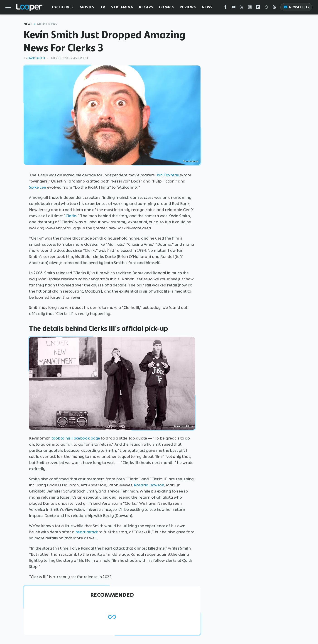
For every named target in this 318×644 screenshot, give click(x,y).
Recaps (146, 7)
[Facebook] (225, 8)
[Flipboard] (258, 8)
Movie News (47, 24)
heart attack (87, 532)
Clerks (71, 216)
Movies (87, 7)
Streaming (122, 7)
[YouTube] (234, 8)
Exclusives (63, 7)
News (207, 7)
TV (103, 7)
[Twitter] (242, 8)
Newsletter (296, 7)
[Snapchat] (266, 8)
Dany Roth (36, 58)
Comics (166, 7)
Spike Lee (38, 187)
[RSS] (274, 8)
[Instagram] (250, 8)
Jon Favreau (168, 175)
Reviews (188, 7)
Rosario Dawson (149, 485)
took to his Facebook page (76, 438)
